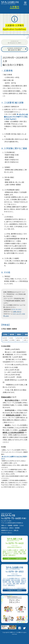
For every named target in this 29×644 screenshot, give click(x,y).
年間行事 (5, 555)
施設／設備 (23, 553)
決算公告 (16, 530)
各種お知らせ (5, 528)
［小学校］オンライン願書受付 (15, 590)
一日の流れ (16, 553)
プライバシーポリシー (7, 533)
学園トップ (4, 525)
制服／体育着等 (16, 582)
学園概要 (10, 525)
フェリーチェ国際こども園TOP (10, 550)
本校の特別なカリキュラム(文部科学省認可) (14, 588)
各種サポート (8, 553)
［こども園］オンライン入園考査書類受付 (15, 559)
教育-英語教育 (6, 580)
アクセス (21, 525)
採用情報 (17, 528)
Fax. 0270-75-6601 (6, 521)
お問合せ (11, 528)
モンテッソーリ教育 (12, 552)
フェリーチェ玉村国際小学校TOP (11, 578)
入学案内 (23, 578)
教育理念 (16, 525)
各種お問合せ (12, 555)
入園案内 (22, 550)
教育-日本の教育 (16, 580)
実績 (10, 582)
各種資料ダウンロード (7, 530)
